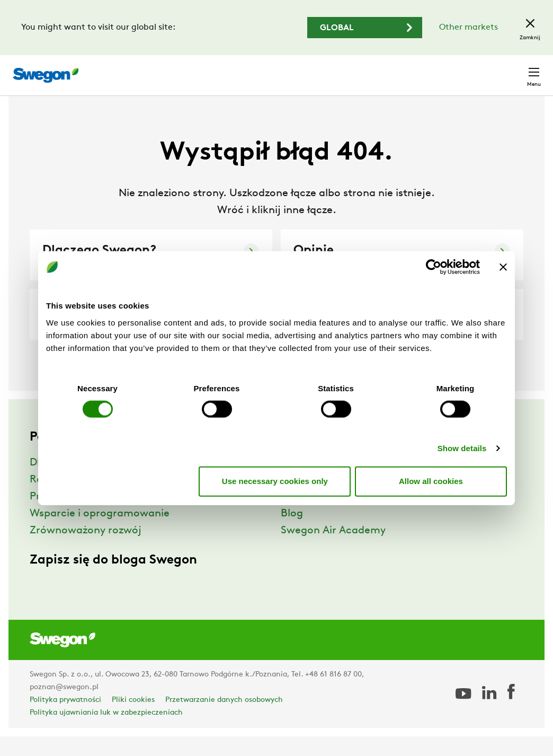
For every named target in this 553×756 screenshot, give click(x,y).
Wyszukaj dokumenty (348, 70)
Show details (462, 448)
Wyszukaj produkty (247, 69)
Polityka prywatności (65, 720)
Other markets (469, 28)
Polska (465, 70)
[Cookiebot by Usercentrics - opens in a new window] (434, 267)
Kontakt (515, 70)
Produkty (52, 516)
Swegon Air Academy (333, 550)
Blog (292, 533)
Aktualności (310, 516)
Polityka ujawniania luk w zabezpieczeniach (106, 732)
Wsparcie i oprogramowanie (100, 533)
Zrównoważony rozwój (86, 550)
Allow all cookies (431, 481)
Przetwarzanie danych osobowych (224, 720)
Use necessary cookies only (275, 481)
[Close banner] (503, 267)
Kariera (421, 70)
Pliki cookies (133, 720)
